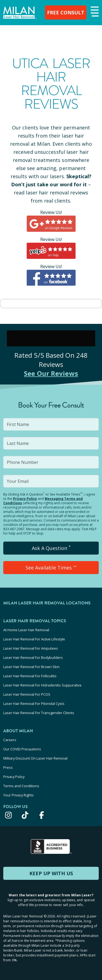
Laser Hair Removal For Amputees (31, 648)
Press (8, 767)
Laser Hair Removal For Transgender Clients (39, 713)
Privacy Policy (25, 499)
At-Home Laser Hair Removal (26, 630)
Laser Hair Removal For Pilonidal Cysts (34, 704)
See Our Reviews (51, 373)
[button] (94, 12)
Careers (10, 740)
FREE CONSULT (66, 12)
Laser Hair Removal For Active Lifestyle (34, 639)
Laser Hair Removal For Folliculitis (30, 676)
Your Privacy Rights (18, 795)
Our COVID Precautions (22, 749)
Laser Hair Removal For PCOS (27, 694)
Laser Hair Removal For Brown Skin (31, 667)
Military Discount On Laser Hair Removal (35, 758)
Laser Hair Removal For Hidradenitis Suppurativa (42, 685)
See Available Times (51, 568)
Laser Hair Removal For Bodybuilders (33, 657)
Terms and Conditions (21, 786)
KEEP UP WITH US (51, 873)
